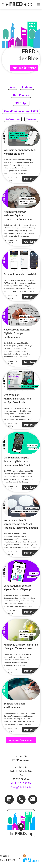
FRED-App (21, 103)
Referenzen (13, 119)
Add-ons (27, 87)
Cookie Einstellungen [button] (31, 860)
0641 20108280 (21, 783)
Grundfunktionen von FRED (21, 111)
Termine (31, 119)
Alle (13, 87)
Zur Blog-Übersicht (24, 68)
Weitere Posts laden (21, 740)
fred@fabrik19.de (21, 787)
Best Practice (21, 95)
